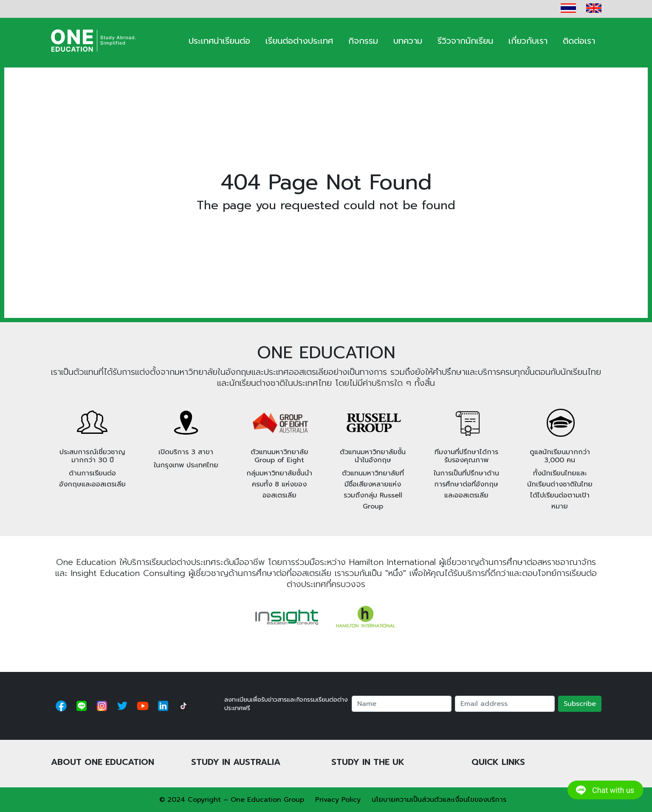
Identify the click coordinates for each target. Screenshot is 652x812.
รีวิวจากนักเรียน (465, 41)
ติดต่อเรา (579, 41)
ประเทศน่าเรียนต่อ (219, 41)
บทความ (408, 41)
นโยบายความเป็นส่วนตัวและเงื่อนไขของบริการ (439, 800)
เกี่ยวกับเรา (528, 41)
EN (594, 8)
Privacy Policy (338, 800)
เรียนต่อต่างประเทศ (299, 41)
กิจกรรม (363, 41)
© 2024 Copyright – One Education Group (232, 800)
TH (568, 8)
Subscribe (580, 704)
